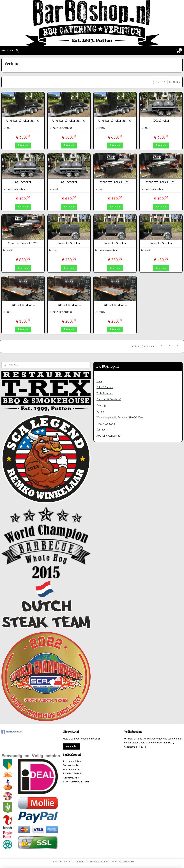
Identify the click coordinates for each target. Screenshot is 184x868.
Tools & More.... (105, 393)
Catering (101, 405)
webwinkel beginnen (99, 861)
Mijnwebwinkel (127, 861)
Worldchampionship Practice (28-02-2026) (120, 417)
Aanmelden (71, 746)
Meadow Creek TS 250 (115, 182)
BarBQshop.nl (12, 732)
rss (87, 861)
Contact (101, 430)
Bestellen (23, 145)
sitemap (81, 861)
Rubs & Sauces (105, 387)
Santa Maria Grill (23, 305)
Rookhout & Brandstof (109, 399)
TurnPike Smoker (69, 243)
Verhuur (101, 412)
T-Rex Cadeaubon (106, 424)
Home (99, 381)
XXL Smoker (161, 121)
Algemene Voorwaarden (109, 436)
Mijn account (10, 51)
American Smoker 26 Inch (23, 121)
